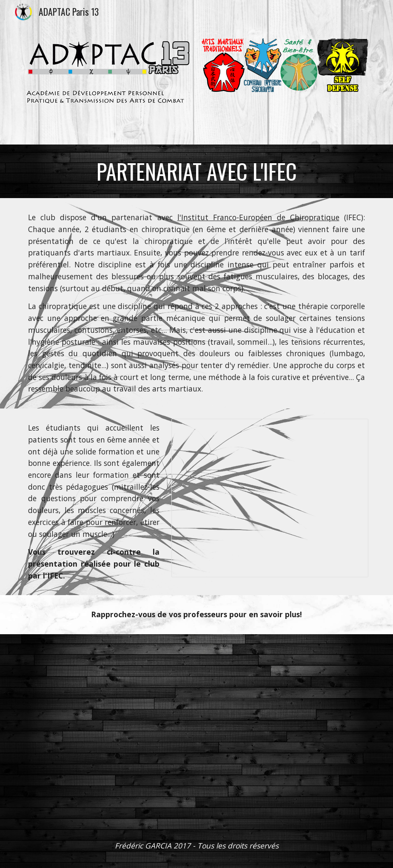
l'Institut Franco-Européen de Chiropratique (258, 217)
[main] (196, 171)
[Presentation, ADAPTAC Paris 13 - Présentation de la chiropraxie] (270, 498)
